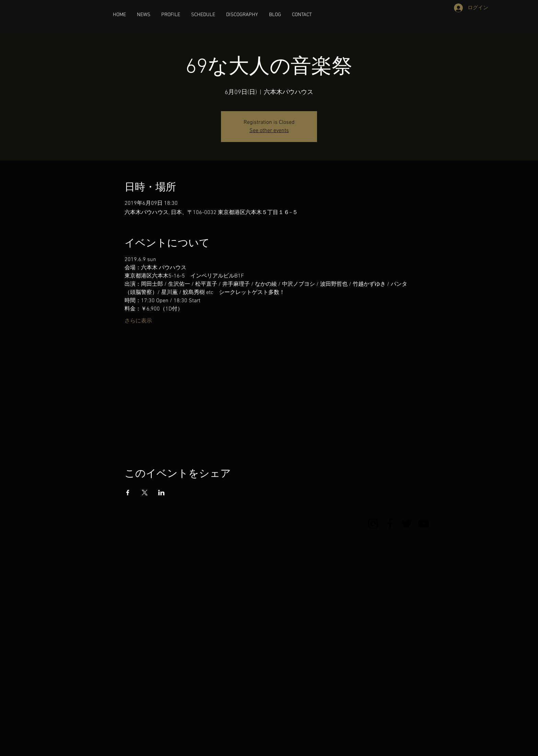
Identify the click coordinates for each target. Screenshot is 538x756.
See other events (269, 131)
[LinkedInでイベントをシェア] (161, 493)
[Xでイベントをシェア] (145, 493)
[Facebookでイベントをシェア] (128, 493)
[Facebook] (390, 524)
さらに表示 (138, 321)
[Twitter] (407, 524)
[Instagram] (373, 524)
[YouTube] (424, 524)
